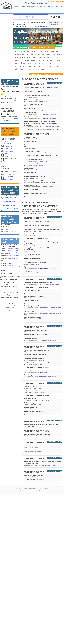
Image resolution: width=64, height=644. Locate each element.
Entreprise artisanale (13, 250)
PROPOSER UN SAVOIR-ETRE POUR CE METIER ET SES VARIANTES (46, 74)
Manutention (32, 236)
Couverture (42, 360)
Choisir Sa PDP (10, 310)
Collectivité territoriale (14, 249)
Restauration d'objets (35, 256)
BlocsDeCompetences (38, 3)
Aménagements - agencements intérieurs (48, 93)
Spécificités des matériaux (47, 436)
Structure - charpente (44, 97)
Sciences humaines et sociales (35, 273)
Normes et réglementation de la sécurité (47, 183)
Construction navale (12, 262)
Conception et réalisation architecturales (47, 269)
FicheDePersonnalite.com (7, 292)
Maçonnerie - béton (43, 102)
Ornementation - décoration (36, 223)
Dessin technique (40, 139)
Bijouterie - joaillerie (34, 178)
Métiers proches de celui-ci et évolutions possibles (30, 45)
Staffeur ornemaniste (9, 201)
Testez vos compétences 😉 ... (56, 2)
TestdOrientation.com (6, 285)
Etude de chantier (43, 166)
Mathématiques (32, 149)
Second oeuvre (42, 27)
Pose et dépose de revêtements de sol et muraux (49, 127)
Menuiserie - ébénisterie (35, 447)
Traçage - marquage (46, 400)
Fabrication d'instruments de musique (38, 392)
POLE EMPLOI (55, 24)
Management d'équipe (44, 477)
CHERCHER (55, 17)
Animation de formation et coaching (48, 465)
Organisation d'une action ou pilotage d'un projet (45, 89)
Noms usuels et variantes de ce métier (42, 47)
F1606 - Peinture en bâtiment (12, 158)
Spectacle (9, 264)
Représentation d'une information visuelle (44, 153)
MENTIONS (46, 488)
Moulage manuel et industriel (47, 187)
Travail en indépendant (14, 265)
